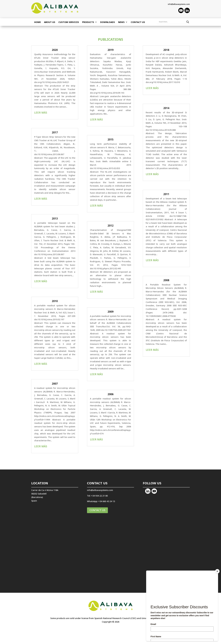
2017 (55, 132)
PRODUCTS (88, 22)
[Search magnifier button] (188, 22)
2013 (55, 218)
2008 (166, 280)
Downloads (108, 22)
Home (37, 22)
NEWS (121, 22)
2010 (55, 301)
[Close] (217, 571)
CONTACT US (97, 510)
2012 (110, 225)
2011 (166, 194)
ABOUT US (50, 22)
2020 (55, 50)
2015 (110, 139)
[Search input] (172, 22)
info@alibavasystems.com (179, 4)
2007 (55, 384)
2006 (110, 394)
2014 (166, 108)
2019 (110, 50)
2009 (110, 312)
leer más (41, 113)
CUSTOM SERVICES (69, 22)
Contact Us (138, 22)
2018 (166, 50)
